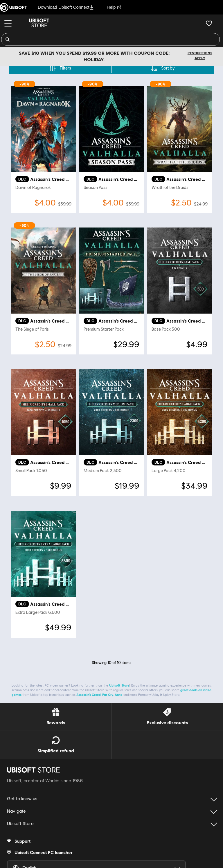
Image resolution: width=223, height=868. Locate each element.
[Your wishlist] (209, 23)
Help (114, 7)
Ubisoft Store (119, 685)
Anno (119, 695)
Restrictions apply (200, 55)
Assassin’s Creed (89, 695)
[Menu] (8, 23)
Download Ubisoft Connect (66, 7)
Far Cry (108, 695)
